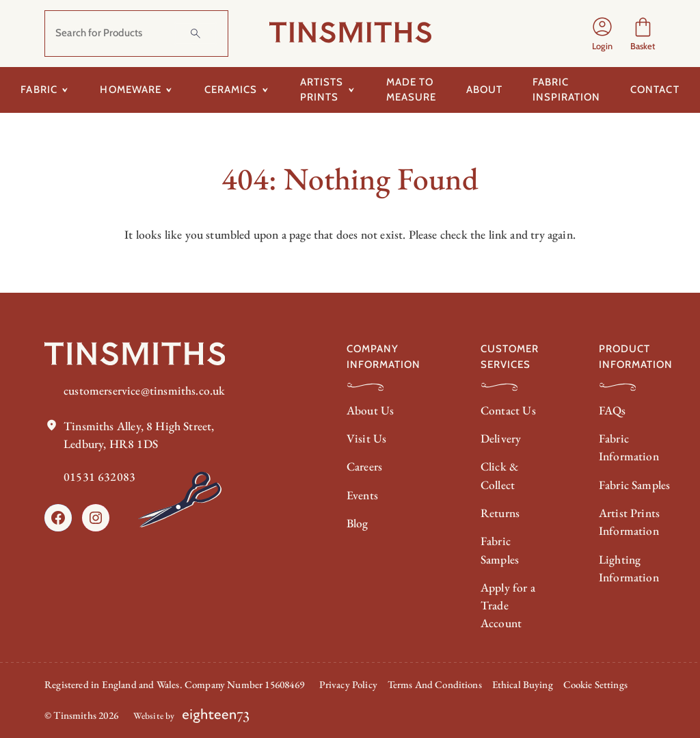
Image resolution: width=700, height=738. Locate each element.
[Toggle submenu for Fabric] (65, 90)
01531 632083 (99, 477)
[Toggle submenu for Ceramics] (265, 90)
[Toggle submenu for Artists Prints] (351, 90)
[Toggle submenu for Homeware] (169, 90)
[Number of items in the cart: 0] (643, 34)
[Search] (196, 34)
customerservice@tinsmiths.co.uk (144, 390)
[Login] (602, 34)
